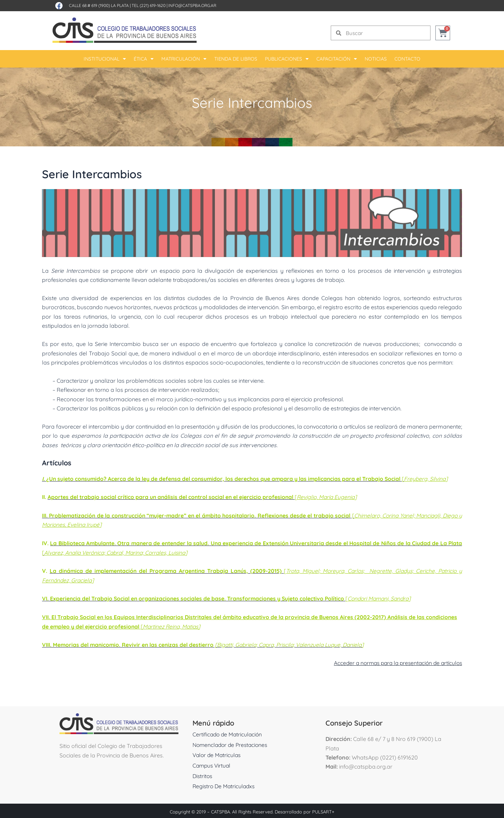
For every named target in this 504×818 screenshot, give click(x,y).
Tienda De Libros (236, 59)
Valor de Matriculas (218, 753)
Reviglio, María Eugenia (330, 497)
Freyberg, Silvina (429, 479)
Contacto (407, 59)
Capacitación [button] (337, 59)
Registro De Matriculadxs (225, 784)
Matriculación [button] (184, 59)
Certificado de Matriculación (228, 733)
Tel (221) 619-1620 (149, 5)
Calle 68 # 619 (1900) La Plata (99, 5)
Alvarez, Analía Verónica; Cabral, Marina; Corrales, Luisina (134, 552)
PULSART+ (323, 810)
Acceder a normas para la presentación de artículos (395, 661)
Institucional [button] (105, 59)
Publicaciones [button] (287, 59)
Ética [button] (144, 59)
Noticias (376, 59)
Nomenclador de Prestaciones (232, 743)
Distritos (203, 774)
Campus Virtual (212, 764)
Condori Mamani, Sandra (384, 597)
